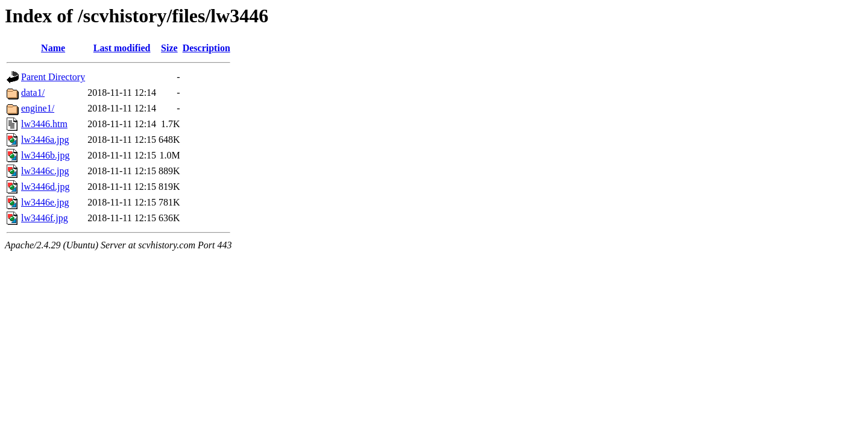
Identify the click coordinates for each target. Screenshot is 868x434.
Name (53, 48)
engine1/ (38, 108)
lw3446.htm (44, 124)
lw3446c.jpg (45, 171)
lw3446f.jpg (45, 218)
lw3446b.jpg (45, 155)
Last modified (122, 48)
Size (169, 48)
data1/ (33, 93)
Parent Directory (53, 77)
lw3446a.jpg (45, 140)
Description (206, 48)
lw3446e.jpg (45, 202)
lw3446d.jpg (45, 187)
